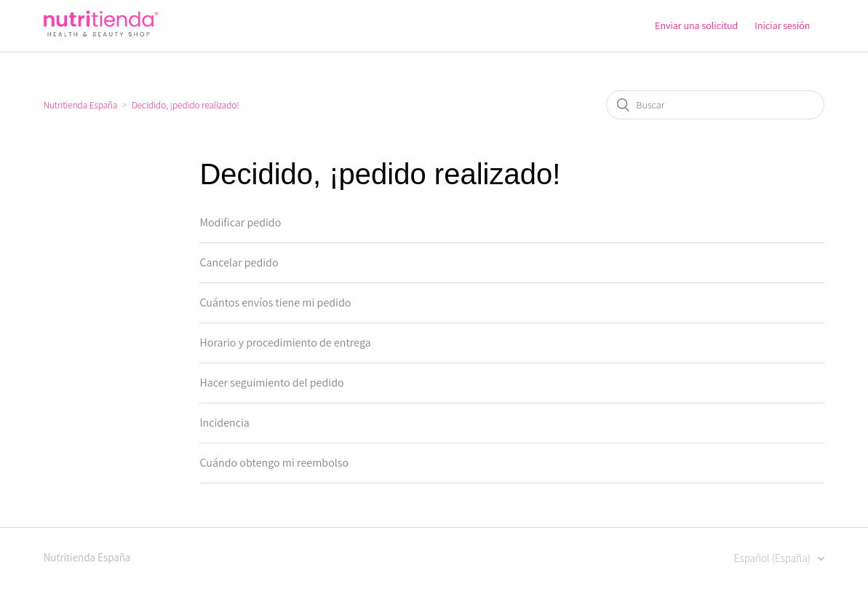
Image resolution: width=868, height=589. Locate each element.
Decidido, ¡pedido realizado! (186, 105)
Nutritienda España (81, 105)
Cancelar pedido (239, 262)
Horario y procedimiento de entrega (285, 343)
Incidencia (224, 423)
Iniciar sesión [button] (782, 25)
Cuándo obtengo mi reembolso (274, 463)
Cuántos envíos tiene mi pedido (275, 303)
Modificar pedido (240, 222)
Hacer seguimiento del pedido (271, 383)
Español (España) (773, 558)
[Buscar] (715, 105)
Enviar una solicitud (696, 25)
